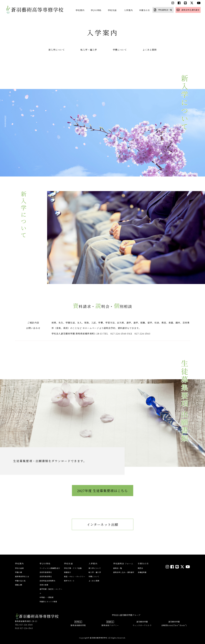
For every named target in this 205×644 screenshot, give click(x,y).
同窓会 (140, 568)
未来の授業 (44, 585)
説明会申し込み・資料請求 (124, 572)
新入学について (57, 50)
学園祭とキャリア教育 (48, 602)
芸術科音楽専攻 (46, 572)
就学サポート (69, 581)
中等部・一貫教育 (47, 597)
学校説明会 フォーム (123, 563)
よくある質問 (150, 50)
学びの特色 (96, 10)
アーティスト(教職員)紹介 (50, 568)
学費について (120, 50)
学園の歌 (19, 572)
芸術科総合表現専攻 (47, 581)
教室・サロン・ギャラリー (75, 576)
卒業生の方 (144, 10)
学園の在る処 (20, 581)
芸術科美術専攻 (46, 576)
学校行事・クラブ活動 (73, 568)
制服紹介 (68, 572)
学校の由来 (19, 568)
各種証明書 (142, 572)
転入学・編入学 (89, 50)
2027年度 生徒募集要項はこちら (103, 498)
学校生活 (112, 10)
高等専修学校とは (22, 576)
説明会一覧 (118, 568)
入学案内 (128, 10)
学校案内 (80, 10)
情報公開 (19, 585)
